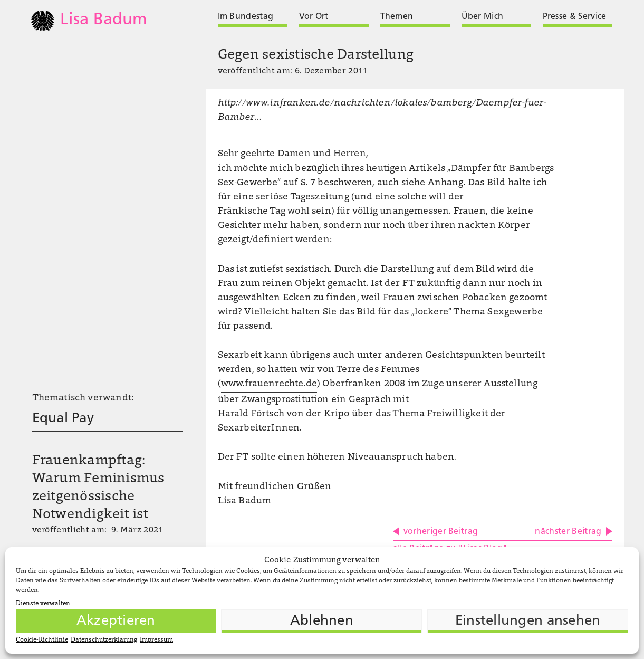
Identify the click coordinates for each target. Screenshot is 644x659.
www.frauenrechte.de (269, 384)
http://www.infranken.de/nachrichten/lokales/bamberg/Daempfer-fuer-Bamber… (382, 111)
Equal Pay (63, 419)
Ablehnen (322, 621)
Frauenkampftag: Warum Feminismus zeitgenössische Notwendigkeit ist (98, 488)
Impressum (156, 640)
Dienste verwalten (43, 604)
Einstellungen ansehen (528, 621)
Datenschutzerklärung (104, 640)
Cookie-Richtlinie (42, 640)
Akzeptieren (116, 621)
